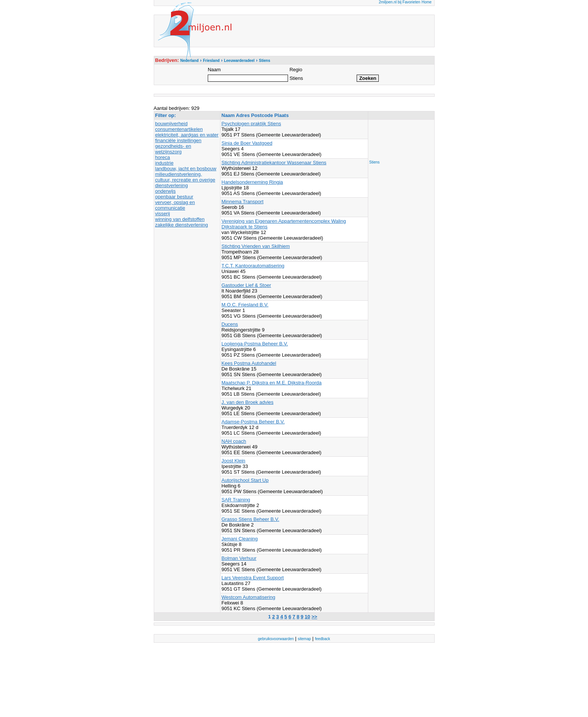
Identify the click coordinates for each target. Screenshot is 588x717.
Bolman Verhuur (239, 558)
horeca (163, 157)
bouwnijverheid (172, 124)
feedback (323, 639)
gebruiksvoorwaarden (276, 639)
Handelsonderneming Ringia (252, 182)
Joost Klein (234, 461)
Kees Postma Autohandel (249, 363)
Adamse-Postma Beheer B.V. (253, 422)
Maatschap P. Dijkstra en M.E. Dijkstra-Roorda (272, 383)
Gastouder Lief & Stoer (246, 285)
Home (427, 2)
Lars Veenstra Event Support (253, 578)
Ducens (230, 324)
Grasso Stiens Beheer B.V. (250, 519)
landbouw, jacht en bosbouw (186, 169)
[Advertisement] (399, 138)
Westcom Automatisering (249, 597)
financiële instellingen (178, 140)
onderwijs (166, 191)
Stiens (375, 162)
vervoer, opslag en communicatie (175, 205)
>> (314, 617)
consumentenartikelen (179, 129)
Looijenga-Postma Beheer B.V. (255, 344)
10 (307, 617)
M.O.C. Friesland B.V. (245, 305)
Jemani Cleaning (240, 539)
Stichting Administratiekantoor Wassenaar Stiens (274, 163)
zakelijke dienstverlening (182, 225)
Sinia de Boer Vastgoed (247, 143)
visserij (163, 214)
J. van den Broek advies (248, 402)
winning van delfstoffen (180, 219)
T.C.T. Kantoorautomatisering (253, 266)
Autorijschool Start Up (245, 480)
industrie (164, 163)
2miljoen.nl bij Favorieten (400, 2)
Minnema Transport (243, 202)
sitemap (304, 639)
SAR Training (236, 500)
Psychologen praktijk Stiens (251, 124)
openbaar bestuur (174, 197)
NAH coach (234, 441)
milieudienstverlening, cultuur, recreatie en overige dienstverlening (185, 180)
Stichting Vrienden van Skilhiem (256, 246)
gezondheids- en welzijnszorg (173, 149)
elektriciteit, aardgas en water (187, 135)
